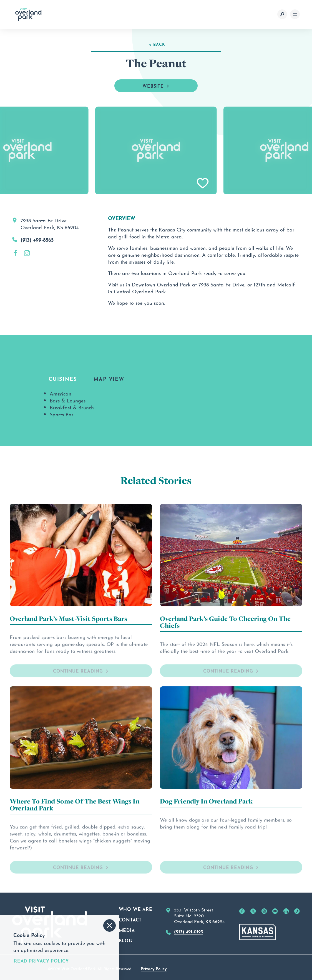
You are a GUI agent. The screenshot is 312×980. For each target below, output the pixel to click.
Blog (126, 940)
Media (127, 930)
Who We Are (136, 909)
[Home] (28, 14)
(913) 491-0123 (188, 931)
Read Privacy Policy (41, 960)
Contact (130, 919)
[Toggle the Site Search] (282, 14)
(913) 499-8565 (37, 239)
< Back (157, 44)
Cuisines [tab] (63, 378)
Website (156, 85)
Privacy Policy (154, 968)
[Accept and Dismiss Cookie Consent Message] (110, 925)
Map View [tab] (109, 378)
